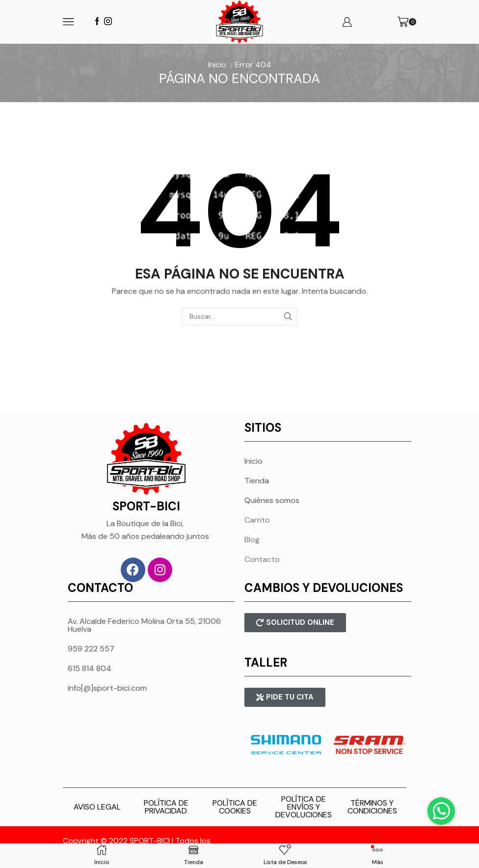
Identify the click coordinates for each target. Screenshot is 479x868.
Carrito (257, 520)
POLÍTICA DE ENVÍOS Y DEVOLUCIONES (304, 807)
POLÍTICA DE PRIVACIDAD (166, 807)
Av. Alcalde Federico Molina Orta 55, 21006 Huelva (144, 625)
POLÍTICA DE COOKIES (235, 807)
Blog (252, 540)
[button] (441, 811)
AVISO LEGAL (97, 807)
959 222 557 (91, 649)
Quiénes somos (272, 500)
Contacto (262, 559)
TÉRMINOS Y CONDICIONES (372, 807)
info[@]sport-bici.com (107, 688)
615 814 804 (90, 668)
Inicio (217, 65)
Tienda (257, 481)
